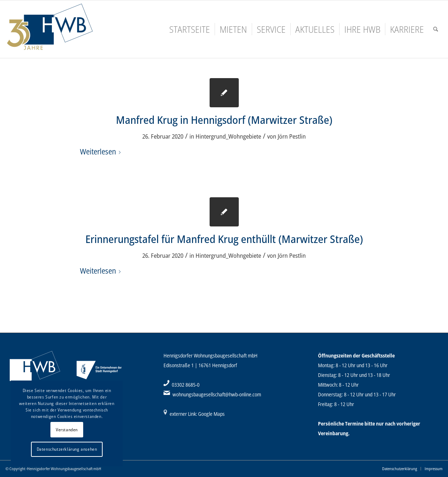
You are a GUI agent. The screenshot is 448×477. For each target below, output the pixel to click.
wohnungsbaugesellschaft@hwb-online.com (217, 394)
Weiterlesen (102, 152)
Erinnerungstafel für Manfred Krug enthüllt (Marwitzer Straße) (224, 239)
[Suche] (436, 29)
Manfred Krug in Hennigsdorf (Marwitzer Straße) (224, 120)
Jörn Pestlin (292, 136)
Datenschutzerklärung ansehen (67, 449)
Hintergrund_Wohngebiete (228, 136)
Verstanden (67, 430)
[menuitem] (190, 29)
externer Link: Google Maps (197, 414)
